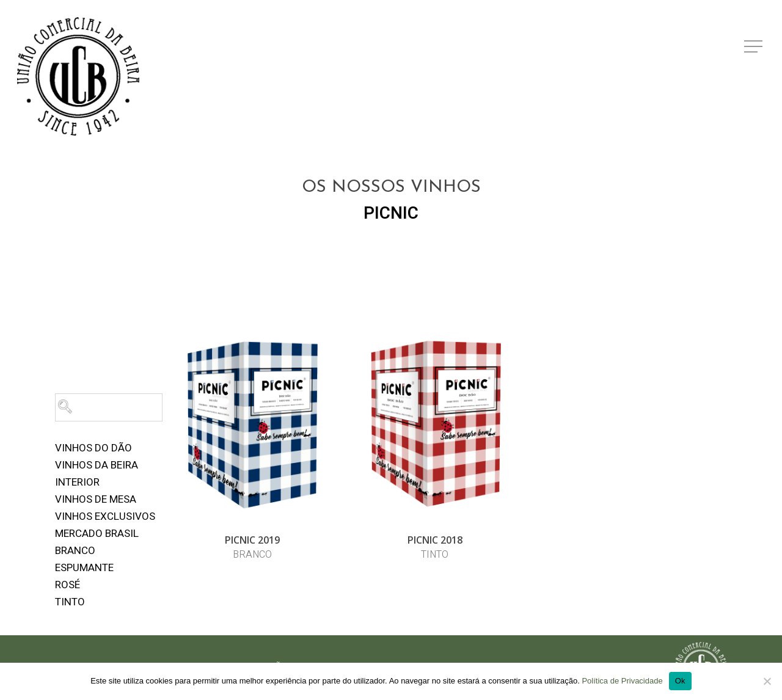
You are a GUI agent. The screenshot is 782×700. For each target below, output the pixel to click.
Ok (680, 681)
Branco (75, 551)
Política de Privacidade (622, 681)
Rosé (68, 585)
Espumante (84, 568)
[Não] (767, 681)
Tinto (70, 602)
